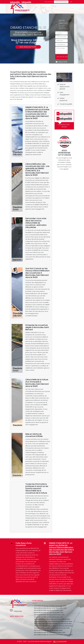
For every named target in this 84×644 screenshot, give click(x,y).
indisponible (15, 2)
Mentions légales (46, 642)
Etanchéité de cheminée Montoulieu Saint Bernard (56, 635)
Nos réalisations (28, 47)
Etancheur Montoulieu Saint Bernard (51, 619)
